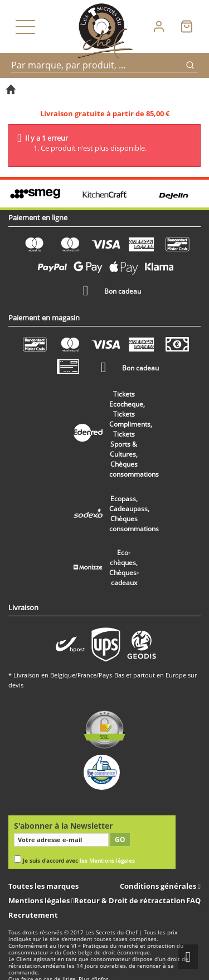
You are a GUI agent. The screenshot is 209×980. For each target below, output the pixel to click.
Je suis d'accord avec (79, 861)
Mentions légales (40, 900)
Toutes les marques (43, 886)
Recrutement (33, 915)
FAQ (193, 900)
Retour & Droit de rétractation (130, 900)
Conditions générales (159, 886)
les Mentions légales (107, 861)
